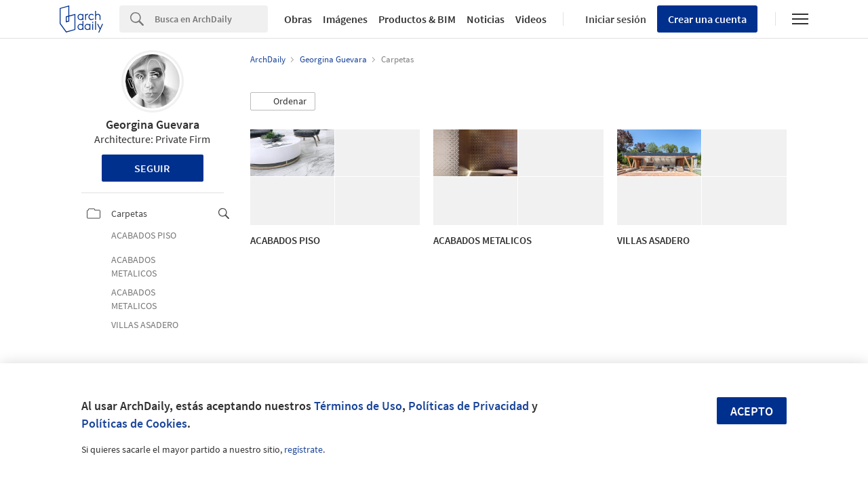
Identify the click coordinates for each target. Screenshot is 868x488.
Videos (531, 19)
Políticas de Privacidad (469, 406)
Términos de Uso (358, 406)
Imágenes (345, 19)
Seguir (152, 168)
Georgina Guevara (153, 124)
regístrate (303, 449)
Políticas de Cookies (134, 423)
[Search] (211, 19)
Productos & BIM (417, 19)
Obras (298, 19)
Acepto (752, 411)
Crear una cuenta (707, 19)
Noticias (486, 19)
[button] (283, 102)
